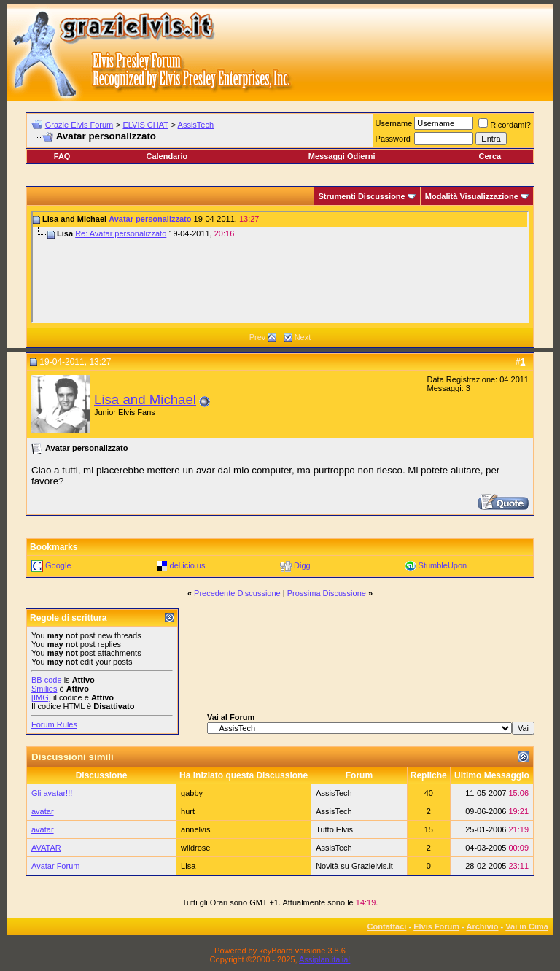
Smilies (44, 689)
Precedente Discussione (237, 593)
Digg (302, 565)
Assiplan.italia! (324, 959)
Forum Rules (54, 724)
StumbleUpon (443, 565)
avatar (43, 811)
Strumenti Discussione (362, 196)
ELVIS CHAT (145, 125)
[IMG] (41, 697)
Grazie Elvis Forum (79, 125)
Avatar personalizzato (150, 219)
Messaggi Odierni (342, 156)
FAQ (62, 156)
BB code (47, 680)
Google (58, 565)
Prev (258, 337)
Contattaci (387, 926)
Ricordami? (505, 125)
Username (394, 123)
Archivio (483, 926)
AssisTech (196, 125)
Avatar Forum (55, 866)
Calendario (167, 156)
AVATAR (46, 848)
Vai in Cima (527, 926)
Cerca (490, 156)
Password (393, 139)
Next (303, 337)
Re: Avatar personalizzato (121, 233)
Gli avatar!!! (52, 793)
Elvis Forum (436, 926)
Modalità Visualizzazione (472, 196)
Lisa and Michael (145, 399)
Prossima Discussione (327, 593)
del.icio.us (188, 565)
